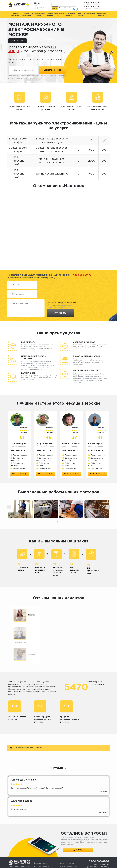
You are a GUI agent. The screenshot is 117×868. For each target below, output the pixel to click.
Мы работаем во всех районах (26, 731)
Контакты (38, 861)
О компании (39, 857)
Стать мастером (67, 857)
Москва (38, 3)
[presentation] (9, 507)
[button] (57, 522)
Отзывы (38, 854)
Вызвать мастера (20, 474)
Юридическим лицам (69, 850)
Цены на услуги (41, 846)
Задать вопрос (78, 833)
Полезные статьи (41, 850)
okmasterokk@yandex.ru (100, 853)
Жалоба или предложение (71, 854)
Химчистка (91, 14)
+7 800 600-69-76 (91, 3)
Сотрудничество (67, 846)
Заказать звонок (63, 8)
